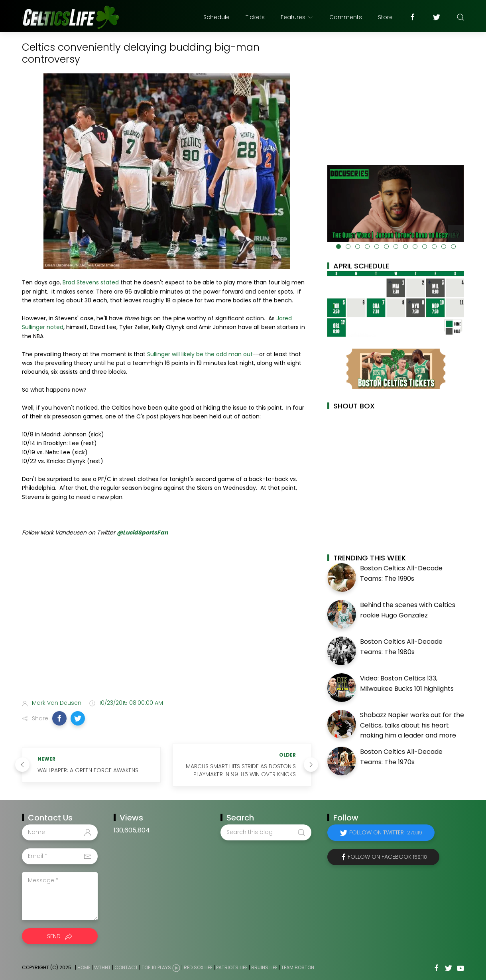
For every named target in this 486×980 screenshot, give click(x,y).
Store (385, 17)
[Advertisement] (167, 630)
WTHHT (102, 967)
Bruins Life (264, 967)
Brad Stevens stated (91, 282)
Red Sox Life (198, 967)
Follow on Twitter (386, 832)
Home (84, 967)
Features (297, 17)
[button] (59, 718)
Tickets (255, 17)
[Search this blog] (266, 832)
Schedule (216, 17)
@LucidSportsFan (142, 532)
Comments (346, 17)
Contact (126, 967)
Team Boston (298, 967)
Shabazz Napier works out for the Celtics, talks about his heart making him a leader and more (412, 725)
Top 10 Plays (156, 967)
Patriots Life (232, 967)
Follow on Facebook (387, 857)
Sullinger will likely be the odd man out (200, 354)
